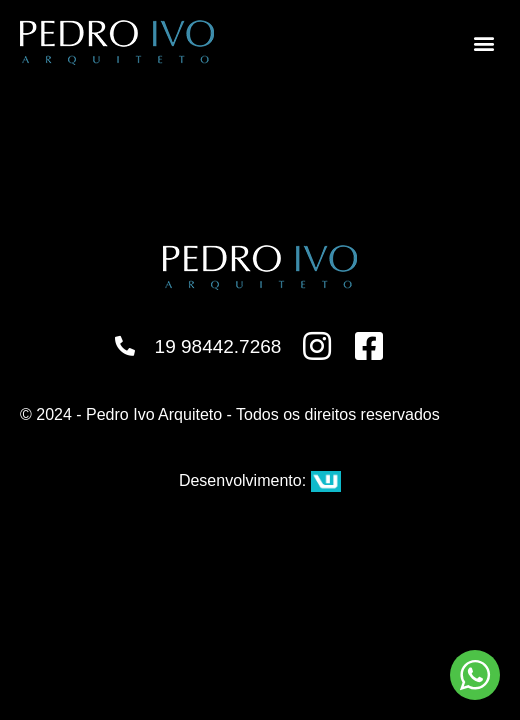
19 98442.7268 (218, 346)
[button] (483, 42)
